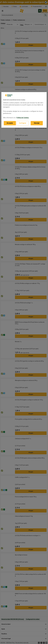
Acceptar (10, 123)
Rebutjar (37, 123)
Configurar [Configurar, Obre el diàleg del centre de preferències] (23, 123)
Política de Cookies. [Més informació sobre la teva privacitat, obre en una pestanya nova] (23, 118)
